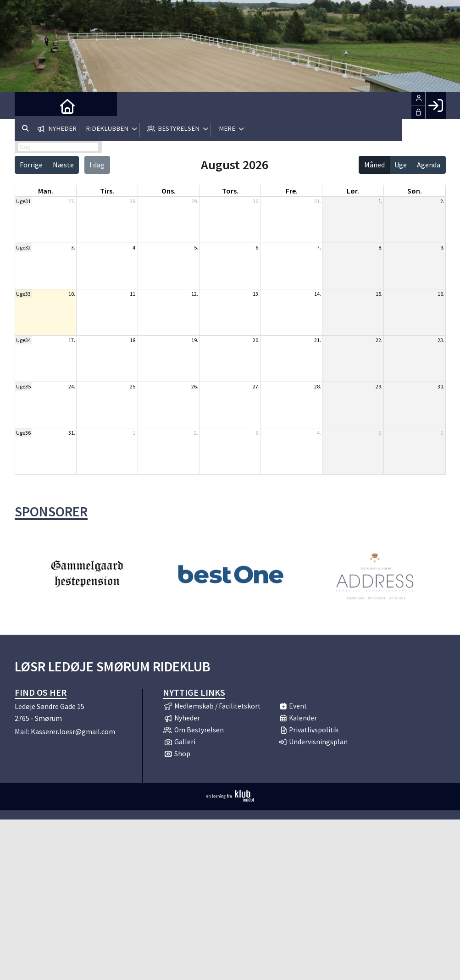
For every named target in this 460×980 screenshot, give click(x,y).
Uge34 (23, 340)
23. (441, 340)
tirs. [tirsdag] (107, 191)
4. (135, 247)
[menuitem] (28, 105)
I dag (97, 165)
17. (72, 340)
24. (72, 386)
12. (195, 294)
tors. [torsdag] (230, 191)
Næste (63, 165)
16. (441, 294)
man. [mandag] (46, 191)
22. (379, 340)
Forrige (31, 165)
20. (256, 340)
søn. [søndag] (415, 191)
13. (256, 294)
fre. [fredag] (292, 191)
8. (380, 247)
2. (442, 201)
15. (379, 294)
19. (195, 340)
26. (195, 386)
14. (318, 294)
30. (256, 201)
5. (196, 247)
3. (73, 247)
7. (319, 247)
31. (318, 201)
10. (72, 294)
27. (72, 201)
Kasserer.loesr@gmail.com (73, 731)
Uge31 (23, 201)
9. (442, 247)
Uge (401, 165)
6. (258, 247)
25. (133, 386)
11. (133, 294)
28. (133, 201)
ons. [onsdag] (169, 191)
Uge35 (23, 386)
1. (380, 201)
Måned (374, 165)
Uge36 (23, 433)
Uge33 (23, 294)
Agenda (429, 165)
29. (195, 201)
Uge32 (23, 247)
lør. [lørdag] (353, 191)
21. (318, 340)
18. (133, 340)
